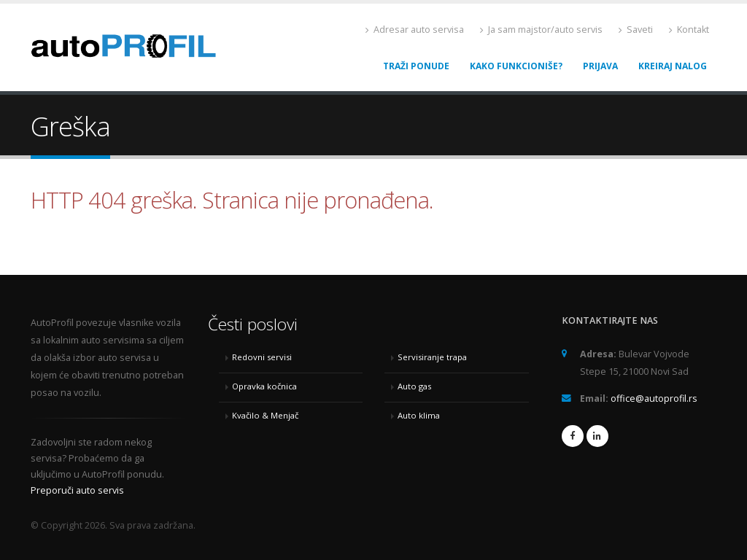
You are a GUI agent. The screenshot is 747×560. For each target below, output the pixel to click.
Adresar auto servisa (415, 30)
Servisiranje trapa (432, 357)
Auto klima (419, 415)
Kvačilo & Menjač (265, 415)
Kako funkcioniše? (516, 66)
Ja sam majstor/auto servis (541, 30)
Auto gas (414, 386)
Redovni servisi (262, 357)
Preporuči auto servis (77, 490)
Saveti (636, 30)
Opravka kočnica (264, 386)
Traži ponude (416, 66)
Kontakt (689, 30)
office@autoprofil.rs (654, 398)
